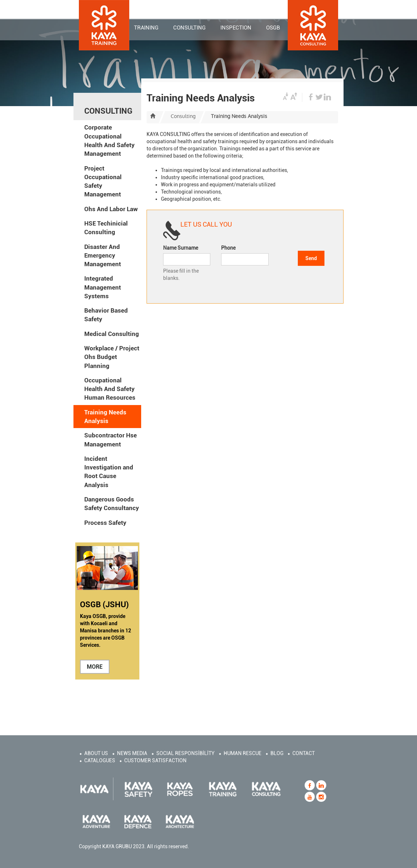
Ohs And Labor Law (111, 209)
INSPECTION (236, 28)
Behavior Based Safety (106, 315)
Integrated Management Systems (103, 287)
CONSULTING (189, 28)
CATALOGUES (100, 760)
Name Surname (181, 248)
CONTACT (304, 753)
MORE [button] (95, 667)
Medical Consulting (112, 334)
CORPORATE (164, 8)
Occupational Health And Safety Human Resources (110, 389)
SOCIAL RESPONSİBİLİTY (185, 753)
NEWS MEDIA (132, 753)
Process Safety (105, 523)
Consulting (183, 116)
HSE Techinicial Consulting (106, 228)
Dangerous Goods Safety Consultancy (112, 504)
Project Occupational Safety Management (103, 181)
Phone (228, 248)
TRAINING (146, 28)
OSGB (273, 28)
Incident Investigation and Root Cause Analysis (109, 472)
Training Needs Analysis (105, 417)
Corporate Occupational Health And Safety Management (109, 140)
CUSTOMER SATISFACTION (155, 760)
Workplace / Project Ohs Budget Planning (112, 357)
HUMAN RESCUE (243, 753)
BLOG (277, 753)
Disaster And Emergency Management (103, 256)
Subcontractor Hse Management (111, 440)
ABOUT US (96, 753)
